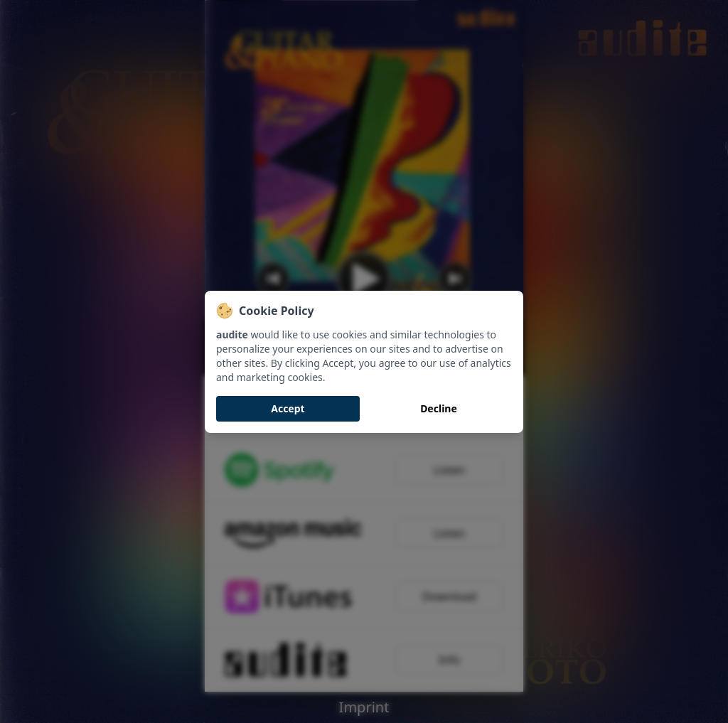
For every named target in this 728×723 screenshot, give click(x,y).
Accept (288, 408)
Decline (439, 408)
